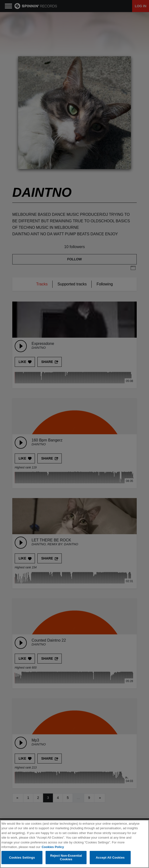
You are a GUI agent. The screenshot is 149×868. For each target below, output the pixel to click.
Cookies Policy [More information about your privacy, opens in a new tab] (53, 847)
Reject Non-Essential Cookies (66, 858)
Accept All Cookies (110, 858)
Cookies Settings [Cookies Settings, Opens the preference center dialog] (22, 858)
